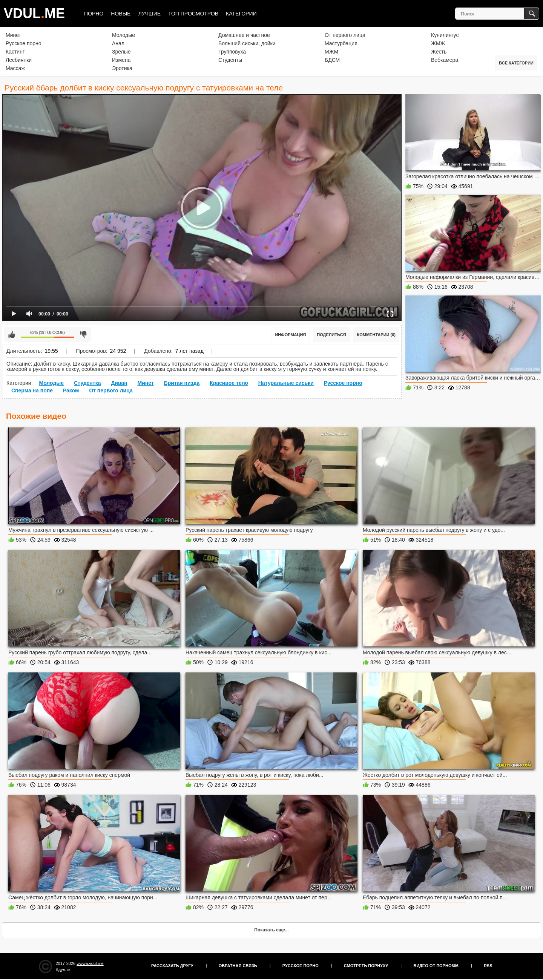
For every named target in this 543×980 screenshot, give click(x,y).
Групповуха (232, 52)
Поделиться (331, 335)
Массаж (15, 68)
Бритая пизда (182, 383)
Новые (121, 14)
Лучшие (149, 14)
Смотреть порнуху (366, 966)
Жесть (439, 52)
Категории (241, 14)
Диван (119, 383)
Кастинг (15, 52)
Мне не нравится (83, 335)
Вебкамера (445, 60)
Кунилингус (445, 35)
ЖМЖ (438, 43)
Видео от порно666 (436, 966)
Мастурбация (341, 43)
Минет (13, 35)
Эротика (122, 68)
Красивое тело (229, 383)
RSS (488, 966)
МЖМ (331, 52)
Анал (118, 43)
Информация (290, 335)
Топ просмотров (193, 14)
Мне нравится (12, 335)
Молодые (123, 35)
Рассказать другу (172, 966)
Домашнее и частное (244, 35)
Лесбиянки (19, 60)
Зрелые (121, 52)
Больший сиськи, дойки (247, 43)
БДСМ (332, 60)
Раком (71, 390)
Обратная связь (238, 966)
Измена (121, 60)
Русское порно (24, 43)
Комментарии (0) (377, 335)
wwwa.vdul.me (90, 963)
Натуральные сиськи (286, 383)
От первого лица (345, 35)
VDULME (34, 13)
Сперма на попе (32, 390)
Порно (94, 14)
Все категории (516, 63)
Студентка (87, 383)
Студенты (230, 60)
